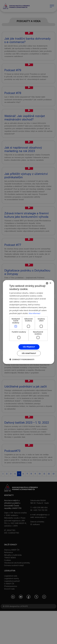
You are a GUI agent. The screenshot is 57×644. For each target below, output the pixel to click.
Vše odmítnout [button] (29, 353)
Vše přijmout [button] (29, 347)
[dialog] (28, 322)
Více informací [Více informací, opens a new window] (35, 313)
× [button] (50, 283)
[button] (22, 359)
